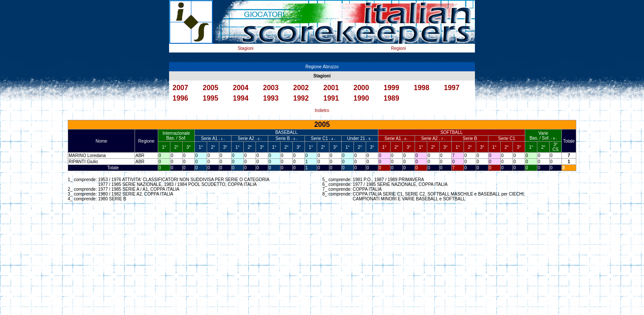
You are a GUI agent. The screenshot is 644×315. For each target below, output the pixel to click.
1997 (452, 88)
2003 (271, 88)
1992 (301, 98)
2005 (211, 88)
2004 (241, 88)
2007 (180, 88)
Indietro (322, 110)
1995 (211, 98)
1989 (391, 98)
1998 (422, 88)
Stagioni (246, 48)
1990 (361, 98)
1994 (241, 98)
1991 (331, 98)
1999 (391, 88)
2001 (331, 88)
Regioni (398, 48)
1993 (271, 98)
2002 (301, 88)
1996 (180, 98)
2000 (361, 88)
